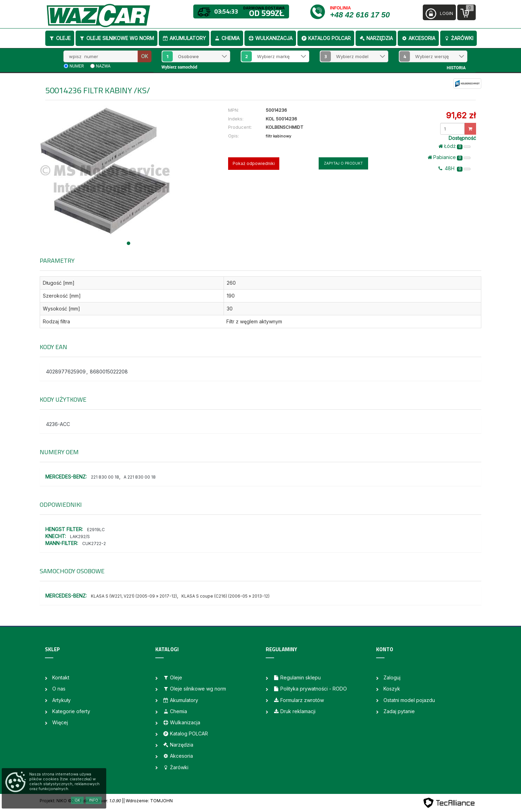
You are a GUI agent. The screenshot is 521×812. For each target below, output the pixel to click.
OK (145, 56)
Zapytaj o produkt (343, 163)
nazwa (103, 66)
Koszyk (392, 689)
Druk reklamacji (294, 711)
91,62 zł (461, 115)
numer (77, 66)
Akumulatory (184, 38)
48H (454, 168)
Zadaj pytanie (399, 711)
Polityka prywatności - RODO (310, 689)
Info (94, 800)
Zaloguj (392, 677)
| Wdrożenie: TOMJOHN (148, 801)
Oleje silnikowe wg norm (116, 38)
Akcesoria (418, 38)
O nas (59, 689)
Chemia (227, 38)
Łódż (454, 146)
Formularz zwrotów (298, 700)
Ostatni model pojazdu (409, 700)
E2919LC (96, 530)
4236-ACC (58, 424)
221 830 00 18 (105, 477)
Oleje (60, 38)
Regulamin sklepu (297, 677)
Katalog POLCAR (326, 38)
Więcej (60, 722)
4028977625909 (66, 372)
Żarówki (458, 38)
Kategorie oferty (71, 711)
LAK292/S (80, 537)
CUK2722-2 (94, 543)
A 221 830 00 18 (140, 477)
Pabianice (449, 157)
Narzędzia (376, 38)
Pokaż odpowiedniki (254, 163)
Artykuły (61, 700)
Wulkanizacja (270, 38)
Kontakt (61, 677)
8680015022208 (109, 372)
